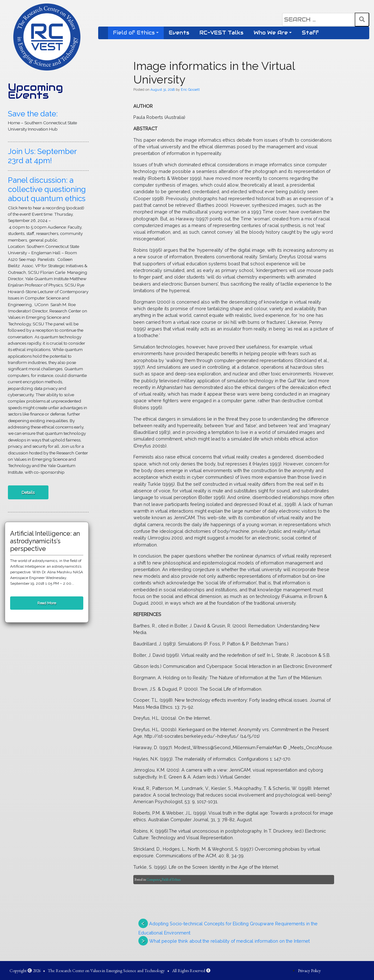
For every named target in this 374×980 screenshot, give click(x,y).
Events (179, 33)
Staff (310, 33)
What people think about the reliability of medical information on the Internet (229, 941)
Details (28, 492)
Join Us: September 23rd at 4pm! (42, 156)
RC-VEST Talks (222, 33)
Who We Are (271, 33)
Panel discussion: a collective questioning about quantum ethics (47, 189)
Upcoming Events (35, 91)
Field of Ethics (134, 33)
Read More (47, 603)
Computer (154, 879)
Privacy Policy (309, 971)
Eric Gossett (190, 89)
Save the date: (33, 114)
